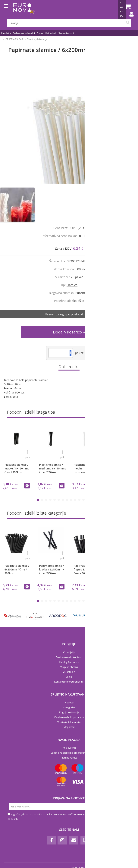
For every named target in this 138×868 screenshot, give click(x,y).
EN (122, 12)
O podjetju (6, 33)
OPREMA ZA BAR (14, 39)
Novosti (69, 702)
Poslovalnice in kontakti (24, 33)
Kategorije (69, 707)
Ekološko (78, 301)
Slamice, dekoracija (37, 39)
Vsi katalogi (69, 672)
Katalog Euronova (69, 662)
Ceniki (69, 677)
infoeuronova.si (74, 682)
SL (121, 3)
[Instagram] (62, 840)
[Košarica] (127, 7)
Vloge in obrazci (69, 667)
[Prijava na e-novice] (127, 807)
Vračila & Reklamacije (69, 722)
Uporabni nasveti (66, 33)
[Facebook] (51, 840)
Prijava (130, 18)
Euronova (82, 293)
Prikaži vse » (124, 413)
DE (122, 16)
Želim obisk (51, 33)
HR (122, 7)
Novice (40, 33)
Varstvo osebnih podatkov (69, 717)
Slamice (72, 285)
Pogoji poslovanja (69, 712)
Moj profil (69, 727)
